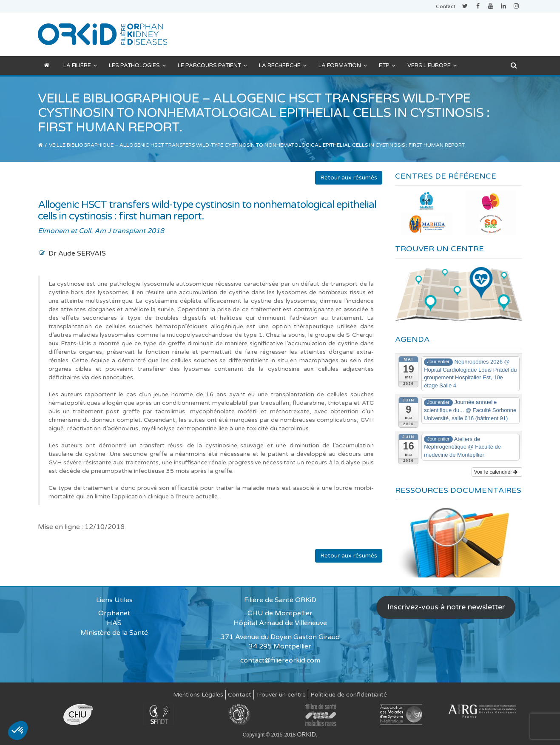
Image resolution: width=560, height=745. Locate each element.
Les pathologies (137, 65)
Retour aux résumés (349, 178)
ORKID (306, 734)
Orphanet (114, 613)
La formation (343, 65)
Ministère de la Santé (114, 633)
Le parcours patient (212, 65)
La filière (80, 65)
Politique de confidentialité (349, 695)
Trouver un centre (281, 695)
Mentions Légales (198, 695)
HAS (114, 623)
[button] (18, 731)
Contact (446, 6)
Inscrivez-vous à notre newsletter (446, 607)
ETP (387, 65)
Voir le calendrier (496, 472)
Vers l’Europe (432, 65)
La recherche (283, 65)
